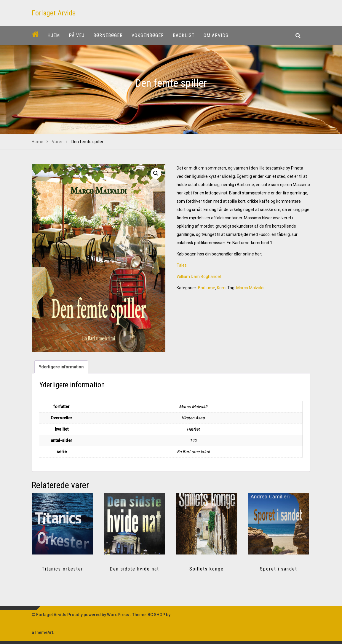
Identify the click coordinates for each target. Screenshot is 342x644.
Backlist (184, 35)
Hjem (54, 35)
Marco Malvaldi (250, 288)
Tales (182, 265)
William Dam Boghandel (199, 277)
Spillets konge (207, 569)
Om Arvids (216, 35)
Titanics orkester (63, 569)
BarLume (207, 288)
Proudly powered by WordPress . (99, 615)
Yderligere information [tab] (61, 367)
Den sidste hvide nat (134, 569)
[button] (156, 173)
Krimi (222, 288)
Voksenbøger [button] (148, 35)
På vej (77, 35)
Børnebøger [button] (108, 35)
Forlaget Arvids (54, 13)
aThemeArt (42, 632)
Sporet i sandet (279, 569)
